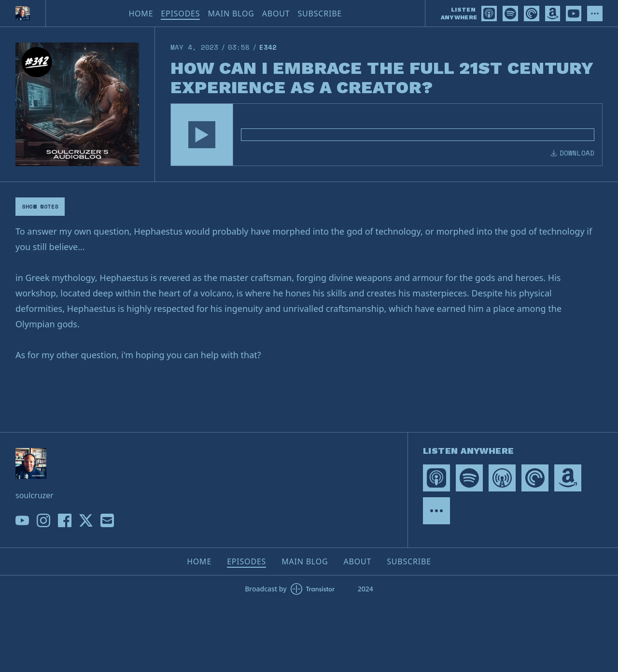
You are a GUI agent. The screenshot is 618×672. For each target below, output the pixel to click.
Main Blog (231, 14)
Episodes (180, 14)
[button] (202, 135)
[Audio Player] (386, 135)
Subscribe (320, 14)
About (276, 14)
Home (141, 14)
